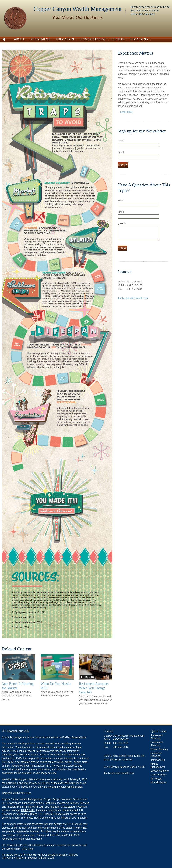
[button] (46, 858)
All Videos (156, 779)
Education (65, 39)
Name (121, 141)
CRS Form (28, 849)
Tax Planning (158, 760)
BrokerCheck (79, 737)
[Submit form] (122, 248)
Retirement (40, 39)
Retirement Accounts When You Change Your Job (94, 688)
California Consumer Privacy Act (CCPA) (28, 783)
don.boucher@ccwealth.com (133, 298)
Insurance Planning (156, 755)
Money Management (158, 765)
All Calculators (159, 782)
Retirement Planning (157, 737)
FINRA (25, 810)
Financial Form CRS (18, 731)
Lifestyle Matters (160, 771)
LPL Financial (52, 807)
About (19, 39)
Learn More (127, 112)
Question (122, 223)
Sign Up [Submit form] (123, 165)
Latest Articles (158, 775)
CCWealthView (93, 39)
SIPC (32, 810)
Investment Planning (157, 744)
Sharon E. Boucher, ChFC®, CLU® (35, 858)
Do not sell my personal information (63, 787)
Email (121, 152)
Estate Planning (159, 749)
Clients (118, 39)
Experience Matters (135, 53)
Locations (139, 39)
